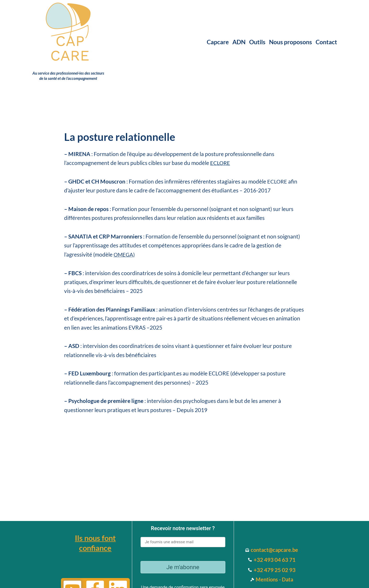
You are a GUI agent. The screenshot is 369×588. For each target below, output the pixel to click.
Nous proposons (290, 42)
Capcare (218, 42)
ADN (239, 42)
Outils (257, 42)
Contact (326, 42)
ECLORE (278, 181)
